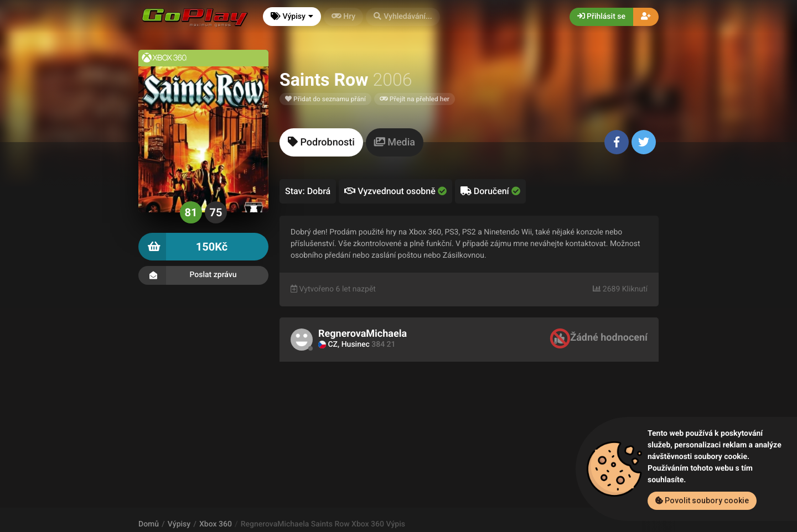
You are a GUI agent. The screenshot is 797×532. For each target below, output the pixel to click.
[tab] (321, 142)
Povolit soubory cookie (702, 500)
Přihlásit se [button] (601, 17)
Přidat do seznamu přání (325, 99)
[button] (403, 17)
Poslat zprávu (203, 275)
